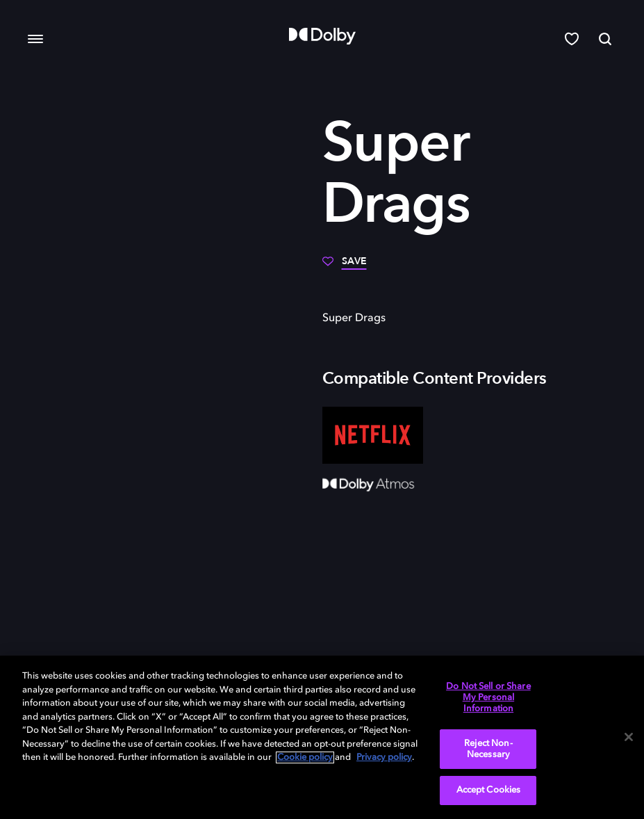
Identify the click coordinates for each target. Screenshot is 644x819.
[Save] (345, 266)
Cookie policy (305, 757)
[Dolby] (322, 36)
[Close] (629, 737)
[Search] (605, 39)
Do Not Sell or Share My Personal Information (488, 697)
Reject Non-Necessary (488, 749)
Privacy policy (384, 757)
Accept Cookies (489, 790)
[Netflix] (373, 435)
